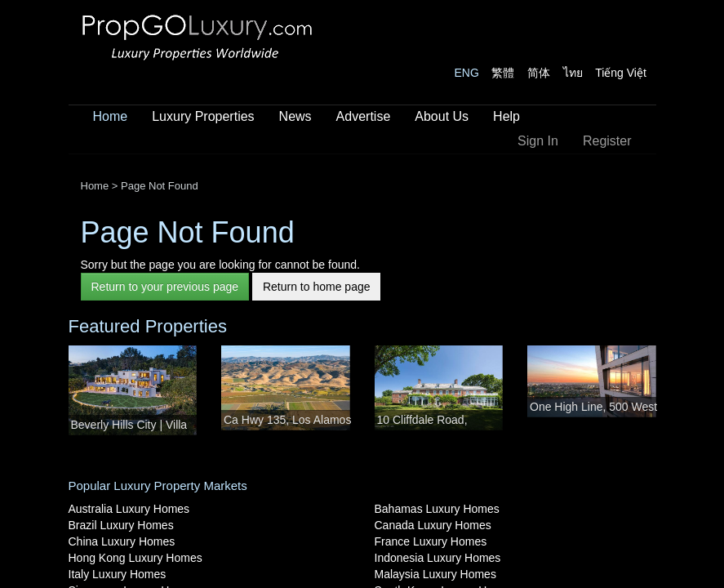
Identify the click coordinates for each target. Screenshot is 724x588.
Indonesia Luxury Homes (438, 558)
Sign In (538, 141)
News (295, 116)
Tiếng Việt (621, 73)
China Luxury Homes (122, 541)
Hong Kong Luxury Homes (135, 558)
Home (111, 116)
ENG (467, 73)
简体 (539, 73)
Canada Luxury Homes (433, 525)
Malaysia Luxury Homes (435, 574)
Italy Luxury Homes (118, 574)
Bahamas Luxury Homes (437, 509)
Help (506, 116)
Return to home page (317, 287)
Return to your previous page (165, 287)
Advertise (364, 116)
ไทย (573, 73)
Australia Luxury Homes (129, 509)
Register (607, 141)
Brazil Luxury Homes (121, 525)
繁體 (503, 73)
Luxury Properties (203, 116)
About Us (442, 116)
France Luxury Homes (431, 541)
